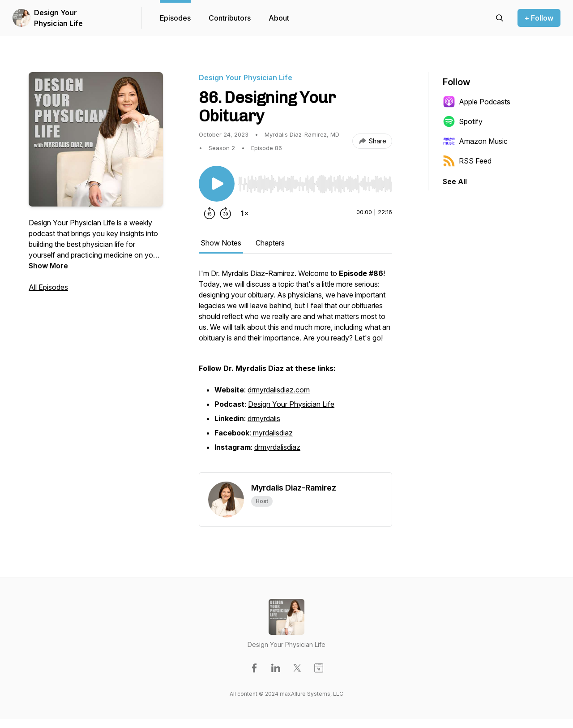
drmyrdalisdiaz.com (279, 390)
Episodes (175, 18)
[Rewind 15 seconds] (210, 213)
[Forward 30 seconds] (226, 213)
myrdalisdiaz (273, 433)
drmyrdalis (264, 418)
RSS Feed (467, 161)
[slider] (315, 184)
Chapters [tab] (270, 243)
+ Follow (539, 18)
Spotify (463, 121)
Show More (48, 266)
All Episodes (48, 287)
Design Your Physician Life (58, 18)
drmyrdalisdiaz (277, 447)
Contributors (230, 18)
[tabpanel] (295, 370)
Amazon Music (475, 141)
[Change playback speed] (244, 213)
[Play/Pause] (217, 184)
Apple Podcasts (477, 102)
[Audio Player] (315, 181)
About (279, 18)
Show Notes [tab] (221, 243)
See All (455, 181)
